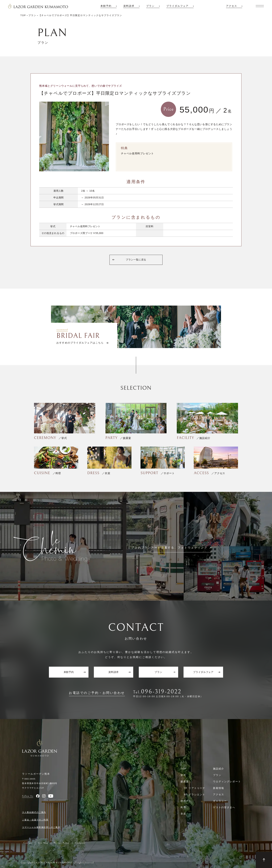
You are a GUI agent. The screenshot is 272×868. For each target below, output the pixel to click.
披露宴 (185, 782)
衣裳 (183, 814)
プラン (150, 6)
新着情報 (219, 788)
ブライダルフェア (177, 6)
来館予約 (106, 6)
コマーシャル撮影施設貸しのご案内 (41, 827)
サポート (186, 801)
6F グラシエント (195, 795)
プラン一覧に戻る (136, 260)
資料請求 (129, 6)
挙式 (183, 775)
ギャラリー (220, 801)
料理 (183, 807)
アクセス (232, 6)
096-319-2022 (161, 692)
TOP (184, 769)
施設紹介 (219, 769)
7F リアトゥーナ (195, 788)
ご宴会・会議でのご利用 (35, 820)
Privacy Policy (62, 843)
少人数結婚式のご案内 (34, 812)
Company (80, 843)
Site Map (43, 843)
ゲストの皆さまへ (224, 807)
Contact (28, 843)
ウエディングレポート (227, 782)
